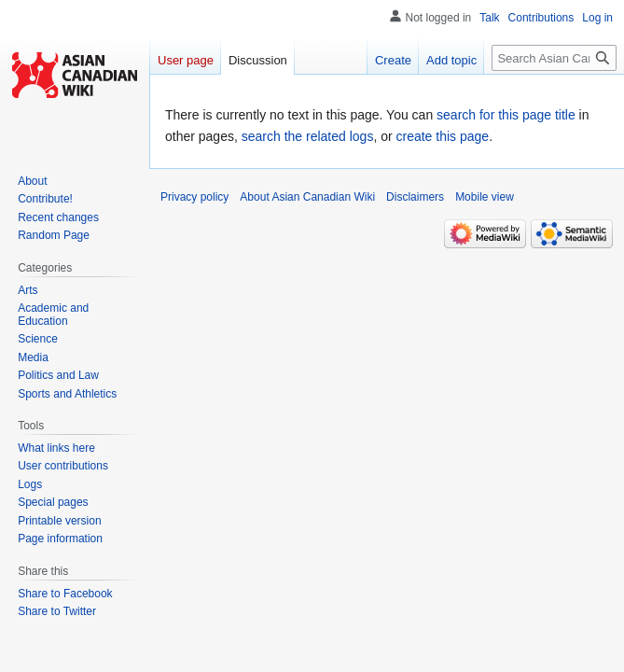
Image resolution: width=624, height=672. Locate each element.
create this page (443, 136)
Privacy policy (194, 197)
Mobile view (485, 197)
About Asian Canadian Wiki (307, 197)
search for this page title (506, 115)
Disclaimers (415, 197)
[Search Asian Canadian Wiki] (554, 58)
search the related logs (308, 136)
